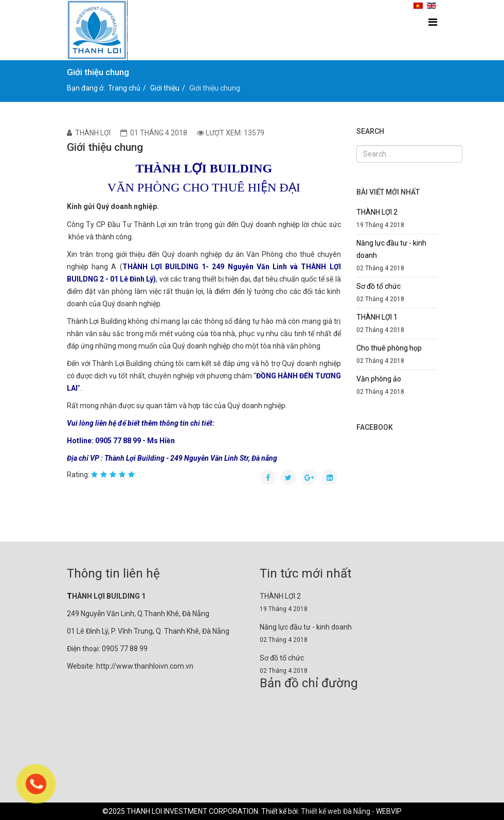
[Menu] (433, 22)
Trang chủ (124, 88)
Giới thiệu (165, 88)
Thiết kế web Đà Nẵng (336, 811)
